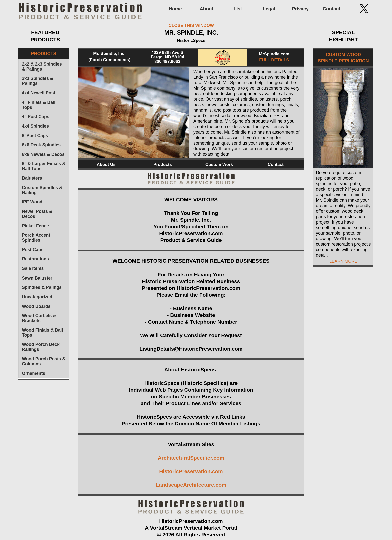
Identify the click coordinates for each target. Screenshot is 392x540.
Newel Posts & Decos (37, 214)
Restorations (35, 259)
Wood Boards (36, 306)
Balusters (32, 178)
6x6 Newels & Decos (43, 154)
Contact (331, 9)
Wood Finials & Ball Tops (42, 333)
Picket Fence (35, 226)
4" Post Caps (36, 117)
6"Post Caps (35, 136)
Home (175, 9)
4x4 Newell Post (39, 93)
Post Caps (33, 250)
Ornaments (34, 373)
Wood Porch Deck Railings (41, 347)
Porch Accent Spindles (36, 238)
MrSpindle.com (274, 54)
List (238, 9)
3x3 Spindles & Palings (38, 81)
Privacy (300, 9)
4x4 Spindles (35, 126)
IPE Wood (32, 202)
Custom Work (219, 165)
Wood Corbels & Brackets (39, 318)
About (207, 9)
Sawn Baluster (37, 278)
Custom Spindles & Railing (42, 190)
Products (163, 165)
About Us (106, 165)
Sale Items (33, 268)
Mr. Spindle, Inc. (109, 53)
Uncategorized (37, 297)
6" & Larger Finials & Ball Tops (44, 166)
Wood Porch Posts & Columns (44, 361)
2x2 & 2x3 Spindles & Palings (42, 67)
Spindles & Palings (42, 287)
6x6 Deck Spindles (41, 145)
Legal (269, 9)
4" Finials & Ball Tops (39, 105)
